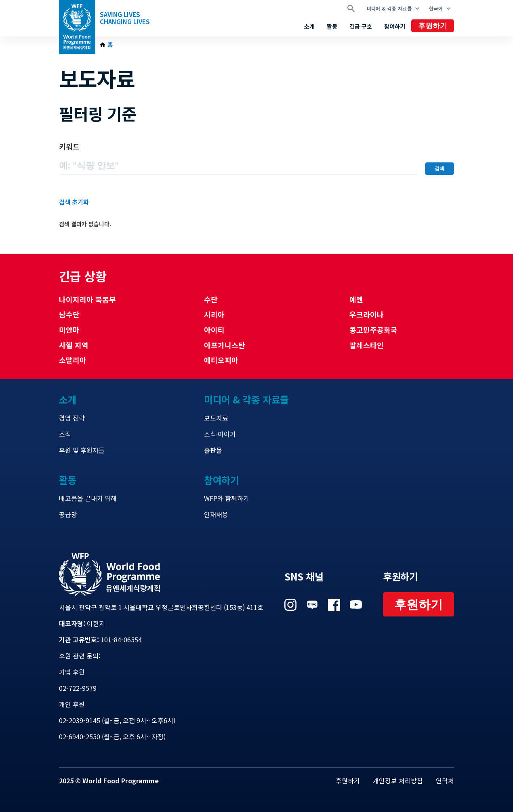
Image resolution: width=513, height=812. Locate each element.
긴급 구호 (361, 26)
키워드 (69, 146)
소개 (309, 26)
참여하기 (395, 26)
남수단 (69, 314)
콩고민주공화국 (373, 330)
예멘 (356, 299)
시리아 (214, 314)
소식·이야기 (220, 434)
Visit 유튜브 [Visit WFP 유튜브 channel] (356, 605)
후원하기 (433, 26)
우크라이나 (367, 314)
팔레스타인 (367, 345)
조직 (65, 434)
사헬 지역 (74, 345)
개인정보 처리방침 (398, 780)
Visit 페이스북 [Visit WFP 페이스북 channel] (334, 605)
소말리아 (73, 360)
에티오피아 (221, 360)
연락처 (445, 780)
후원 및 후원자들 (82, 450)
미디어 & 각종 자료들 (389, 8)
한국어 (436, 8)
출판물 (213, 450)
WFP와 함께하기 (227, 498)
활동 (332, 26)
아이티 (214, 330)
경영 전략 (72, 418)
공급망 (68, 514)
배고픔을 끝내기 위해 (88, 498)
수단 (211, 299)
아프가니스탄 (225, 345)
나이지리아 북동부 (87, 299)
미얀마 (69, 330)
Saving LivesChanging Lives (125, 18)
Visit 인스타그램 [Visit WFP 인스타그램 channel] (290, 605)
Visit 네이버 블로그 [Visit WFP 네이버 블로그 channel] (312, 605)
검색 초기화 (74, 202)
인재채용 (216, 514)
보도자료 (216, 418)
